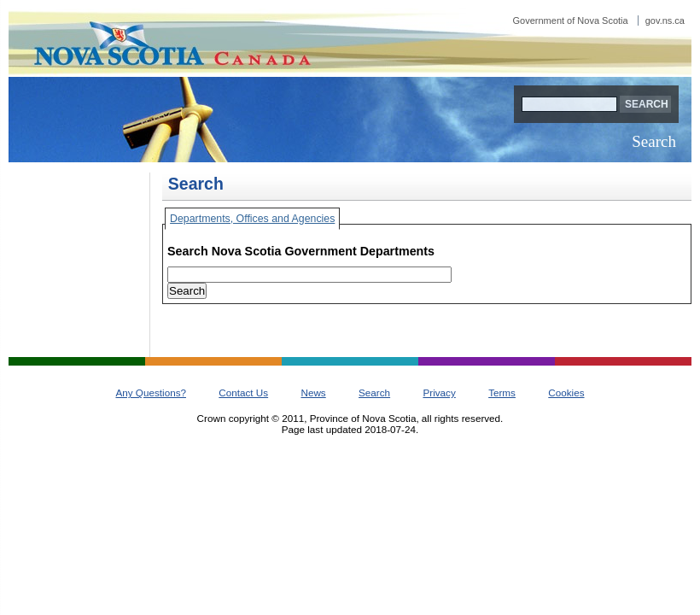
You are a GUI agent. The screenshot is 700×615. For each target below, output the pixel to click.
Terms (502, 392)
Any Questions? (151, 392)
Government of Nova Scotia (599, 20)
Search (654, 141)
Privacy (439, 392)
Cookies (566, 392)
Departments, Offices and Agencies (252, 219)
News (313, 392)
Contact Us (243, 392)
